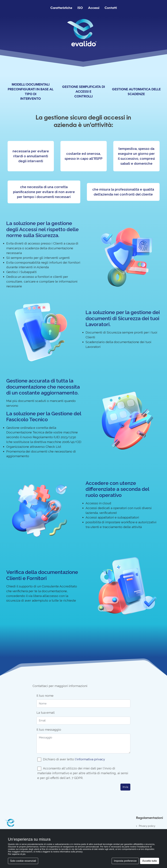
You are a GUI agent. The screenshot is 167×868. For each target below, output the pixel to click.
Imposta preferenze (125, 861)
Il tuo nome (45, 696)
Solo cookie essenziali (23, 861)
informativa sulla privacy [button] (71, 852)
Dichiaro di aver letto (74, 759)
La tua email (46, 713)
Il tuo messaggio (49, 730)
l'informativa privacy (90, 759)
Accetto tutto (150, 861)
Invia (125, 787)
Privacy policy (147, 826)
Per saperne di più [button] (17, 854)
